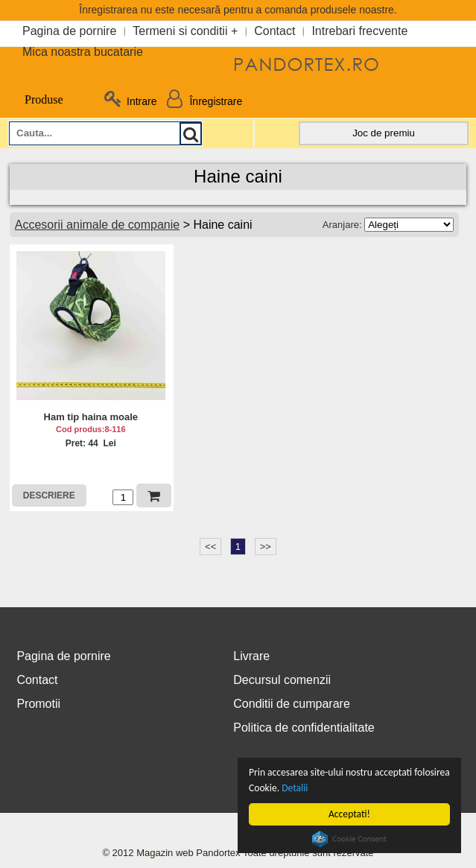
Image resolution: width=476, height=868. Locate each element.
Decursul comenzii (282, 680)
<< (210, 547)
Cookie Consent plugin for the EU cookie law (352, 839)
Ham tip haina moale (91, 417)
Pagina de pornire (69, 31)
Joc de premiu (384, 133)
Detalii (297, 788)
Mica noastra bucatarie (83, 52)
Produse (35, 99)
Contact (275, 31)
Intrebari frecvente (359, 31)
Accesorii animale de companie (97, 225)
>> (266, 547)
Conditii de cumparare (292, 704)
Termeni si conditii (180, 31)
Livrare (251, 656)
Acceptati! (352, 814)
